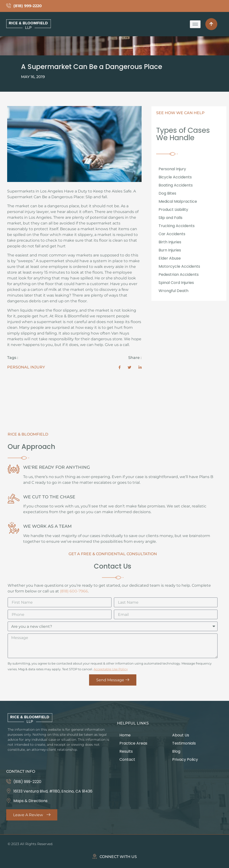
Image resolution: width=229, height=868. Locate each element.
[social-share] (120, 367)
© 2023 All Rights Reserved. (30, 844)
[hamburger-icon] (195, 24)
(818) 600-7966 (74, 591)
